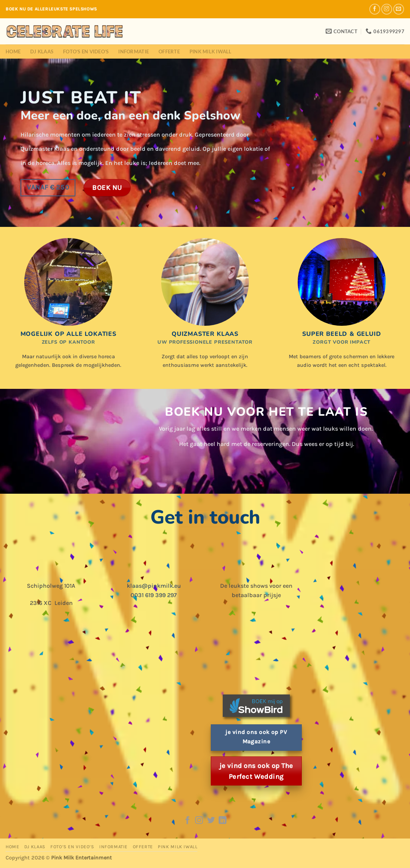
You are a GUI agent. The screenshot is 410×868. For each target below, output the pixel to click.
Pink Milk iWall (211, 51)
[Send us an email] (399, 9)
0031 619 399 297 (154, 595)
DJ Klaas (42, 51)
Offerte (169, 51)
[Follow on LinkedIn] (223, 821)
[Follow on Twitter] (211, 821)
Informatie (134, 51)
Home (13, 51)
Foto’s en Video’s (86, 51)
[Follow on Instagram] (387, 9)
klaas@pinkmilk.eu (154, 586)
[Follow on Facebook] (375, 9)
